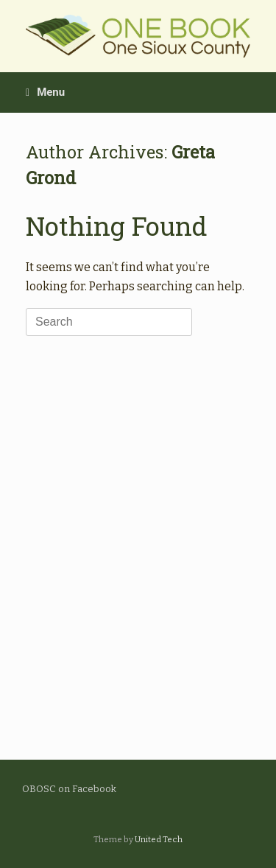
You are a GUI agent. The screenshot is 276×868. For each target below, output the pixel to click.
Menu (45, 92)
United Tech (159, 839)
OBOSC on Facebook (69, 789)
